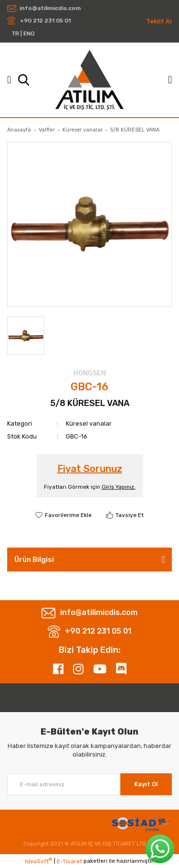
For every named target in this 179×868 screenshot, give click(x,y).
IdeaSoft (38, 861)
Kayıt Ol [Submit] (146, 784)
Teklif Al (159, 21)
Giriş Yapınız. (119, 487)
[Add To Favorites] (63, 515)
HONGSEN (90, 373)
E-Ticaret (69, 861)
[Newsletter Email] (89, 784)
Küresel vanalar (89, 423)
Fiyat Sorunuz (90, 469)
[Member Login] (170, 80)
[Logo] (89, 80)
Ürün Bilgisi (34, 560)
